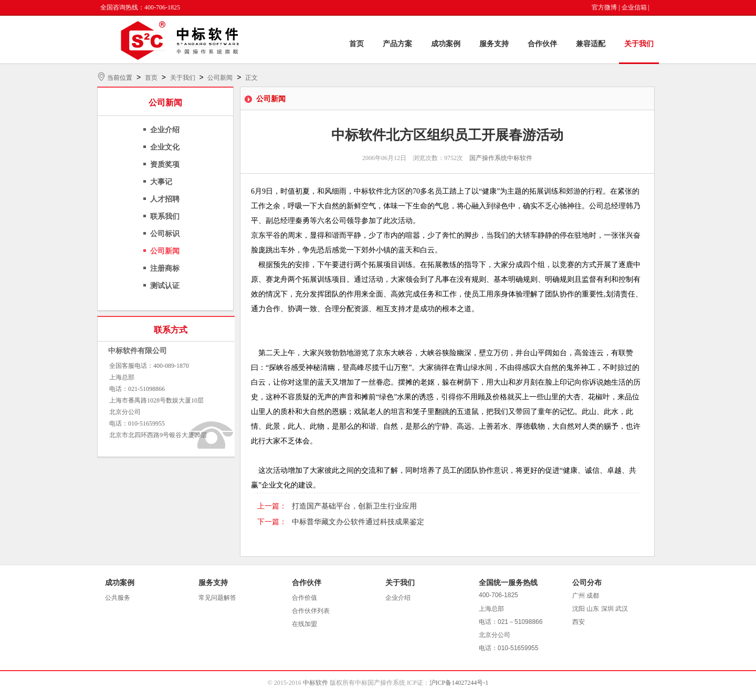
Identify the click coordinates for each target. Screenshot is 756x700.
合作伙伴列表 (311, 611)
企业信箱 (634, 7)
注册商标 (165, 268)
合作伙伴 (542, 44)
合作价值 (304, 598)
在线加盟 (304, 624)
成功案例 (446, 44)
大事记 (161, 182)
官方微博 (604, 7)
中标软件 (316, 683)
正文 (251, 78)
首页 (356, 44)
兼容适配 (591, 44)
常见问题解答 (217, 598)
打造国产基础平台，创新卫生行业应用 (354, 506)
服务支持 (494, 44)
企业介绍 (165, 130)
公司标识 (165, 234)
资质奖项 (165, 165)
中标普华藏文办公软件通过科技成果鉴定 (358, 522)
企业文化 (165, 147)
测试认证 (165, 286)
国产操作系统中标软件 (501, 158)
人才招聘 (165, 199)
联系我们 (165, 216)
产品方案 (397, 44)
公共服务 (118, 598)
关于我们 (639, 44)
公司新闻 (220, 78)
